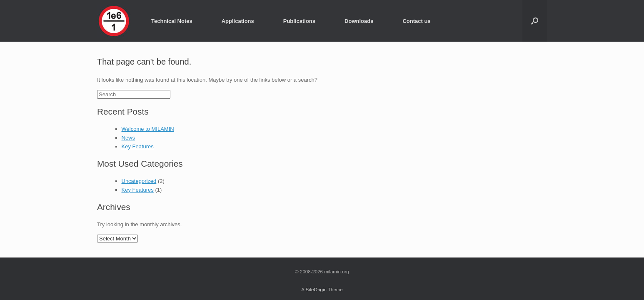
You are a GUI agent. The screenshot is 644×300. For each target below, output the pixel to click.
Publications (299, 21)
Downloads (359, 21)
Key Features (138, 146)
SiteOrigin (316, 290)
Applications (238, 21)
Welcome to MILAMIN (148, 129)
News (129, 138)
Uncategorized (139, 181)
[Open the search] (535, 21)
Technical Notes (172, 21)
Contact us (416, 21)
